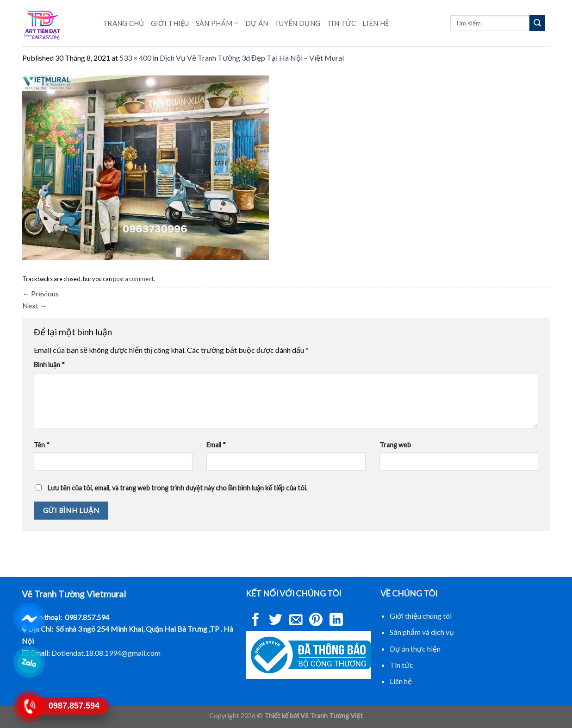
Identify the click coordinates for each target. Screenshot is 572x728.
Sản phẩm (217, 23)
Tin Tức (341, 23)
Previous (40, 293)
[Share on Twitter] (276, 621)
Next (35, 305)
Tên (42, 445)
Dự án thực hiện (415, 649)
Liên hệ (376, 23)
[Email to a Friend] (296, 621)
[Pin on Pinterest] (316, 621)
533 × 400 (135, 58)
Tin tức (401, 665)
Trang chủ (124, 23)
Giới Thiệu (170, 23)
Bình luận (49, 365)
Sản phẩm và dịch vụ (422, 632)
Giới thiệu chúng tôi (421, 616)
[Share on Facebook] (256, 621)
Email (216, 445)
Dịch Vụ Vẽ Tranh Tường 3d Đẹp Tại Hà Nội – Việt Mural (252, 58)
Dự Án (257, 23)
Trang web (395, 445)
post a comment (133, 279)
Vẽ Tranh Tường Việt (332, 716)
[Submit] (537, 23)
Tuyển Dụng (297, 23)
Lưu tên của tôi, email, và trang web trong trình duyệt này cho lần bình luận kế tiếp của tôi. (177, 488)
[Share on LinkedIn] (336, 621)
